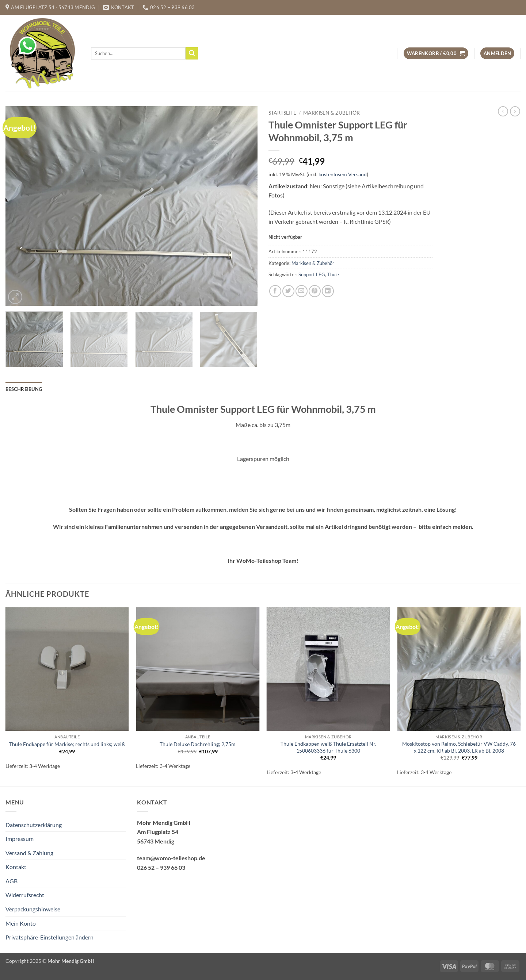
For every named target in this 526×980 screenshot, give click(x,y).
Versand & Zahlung (29, 853)
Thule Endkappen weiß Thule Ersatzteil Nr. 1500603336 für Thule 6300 (328, 747)
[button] (436, 53)
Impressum (20, 839)
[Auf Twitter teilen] (288, 291)
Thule (333, 274)
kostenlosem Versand (343, 174)
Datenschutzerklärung (34, 825)
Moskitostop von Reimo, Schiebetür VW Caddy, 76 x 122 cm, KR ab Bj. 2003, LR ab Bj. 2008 (459, 747)
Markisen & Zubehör (331, 113)
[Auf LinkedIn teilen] (328, 291)
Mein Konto (21, 923)
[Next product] (503, 111)
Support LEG (312, 274)
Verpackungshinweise (33, 909)
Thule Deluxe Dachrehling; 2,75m (198, 744)
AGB (12, 881)
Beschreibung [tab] (24, 389)
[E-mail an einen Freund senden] (302, 291)
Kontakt (16, 867)
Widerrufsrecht (25, 895)
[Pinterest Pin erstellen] (315, 291)
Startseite (282, 113)
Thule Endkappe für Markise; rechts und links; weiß (67, 744)
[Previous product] (515, 111)
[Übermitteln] (192, 53)
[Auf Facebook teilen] (275, 291)
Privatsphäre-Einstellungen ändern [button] (49, 937)
